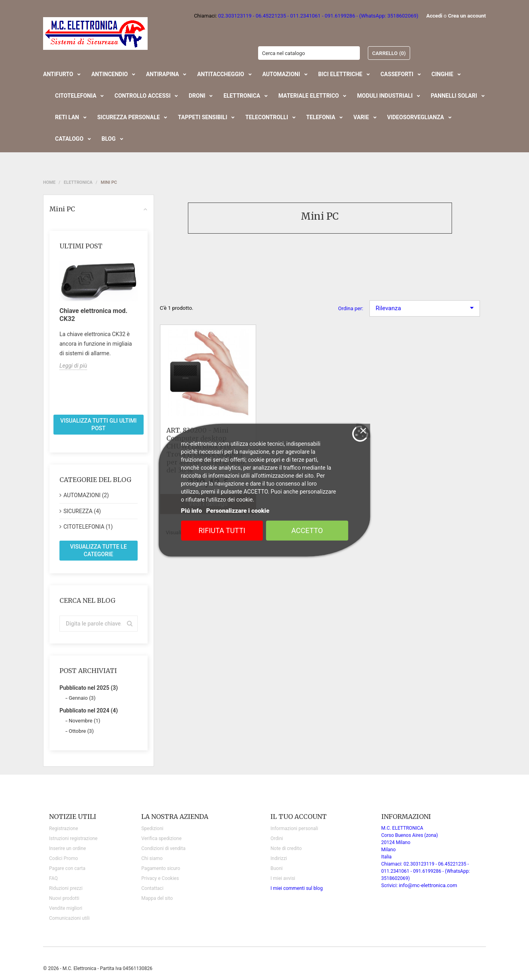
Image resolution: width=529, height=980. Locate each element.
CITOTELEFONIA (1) (88, 527)
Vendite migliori (66, 908)
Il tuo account (299, 817)
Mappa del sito (157, 898)
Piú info (192, 511)
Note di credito (286, 848)
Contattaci (152, 888)
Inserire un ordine (67, 848)
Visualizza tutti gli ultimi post (98, 424)
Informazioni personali (294, 828)
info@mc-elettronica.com (428, 885)
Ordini (277, 838)
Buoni (276, 868)
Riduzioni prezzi (66, 888)
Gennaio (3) (82, 698)
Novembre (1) (84, 721)
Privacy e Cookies (160, 878)
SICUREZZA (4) (82, 511)
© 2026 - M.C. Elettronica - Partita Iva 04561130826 (98, 968)
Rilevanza (425, 308)
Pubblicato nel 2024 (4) (89, 710)
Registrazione (64, 828)
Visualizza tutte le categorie (99, 550)
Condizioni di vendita (163, 848)
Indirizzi (279, 858)
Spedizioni (152, 828)
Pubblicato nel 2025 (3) (89, 688)
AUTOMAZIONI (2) (86, 495)
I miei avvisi (283, 878)
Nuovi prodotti (64, 898)
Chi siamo (152, 858)
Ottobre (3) (81, 731)
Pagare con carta (67, 868)
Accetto (307, 530)
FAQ (53, 878)
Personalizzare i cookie (238, 511)
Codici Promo (63, 858)
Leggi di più (73, 366)
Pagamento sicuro (161, 868)
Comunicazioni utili (69, 918)
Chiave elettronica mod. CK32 (93, 315)
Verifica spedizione (161, 838)
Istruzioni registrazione (73, 838)
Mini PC (99, 209)
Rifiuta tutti (222, 530)
